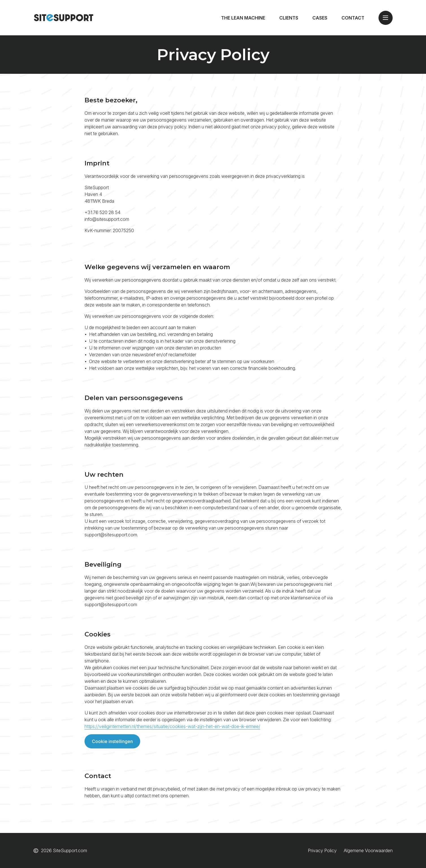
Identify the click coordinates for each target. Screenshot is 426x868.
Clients (289, 18)
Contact (353, 18)
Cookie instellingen (112, 741)
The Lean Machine (243, 18)
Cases (320, 18)
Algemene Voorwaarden (368, 850)
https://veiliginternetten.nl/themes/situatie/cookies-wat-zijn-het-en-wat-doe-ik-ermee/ (172, 726)
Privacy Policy (322, 850)
